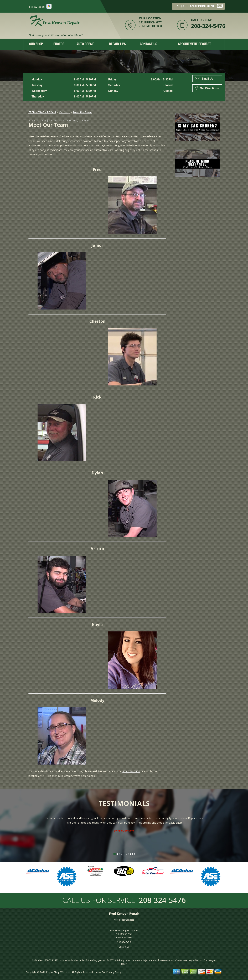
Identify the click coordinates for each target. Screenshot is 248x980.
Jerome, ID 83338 (79, 120)
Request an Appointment (199, 6)
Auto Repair (86, 44)
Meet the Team (82, 112)
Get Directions (207, 88)
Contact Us (148, 44)
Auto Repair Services (124, 920)
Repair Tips (117, 44)
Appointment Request (194, 44)
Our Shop (36, 44)
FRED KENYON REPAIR (42, 112)
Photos (59, 44)
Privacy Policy (114, 972)
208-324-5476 (208, 26)
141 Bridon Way (58, 120)
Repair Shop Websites (58, 972)
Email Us (204, 78)
